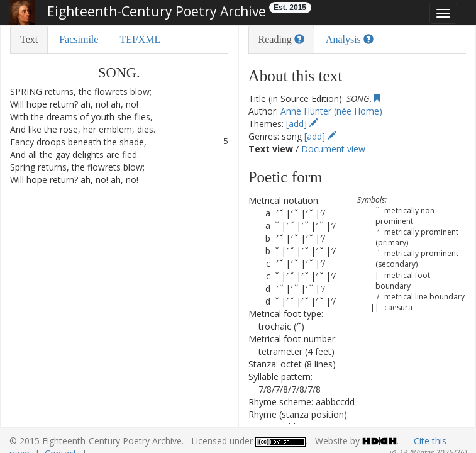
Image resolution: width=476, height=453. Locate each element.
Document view (333, 149)
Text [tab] (29, 39)
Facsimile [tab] (79, 39)
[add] (302, 124)
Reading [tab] (281, 39)
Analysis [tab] (350, 39)
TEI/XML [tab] (140, 39)
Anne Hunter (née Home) (331, 111)
